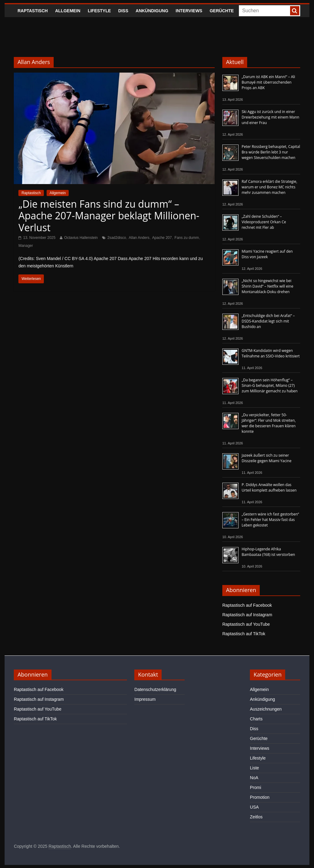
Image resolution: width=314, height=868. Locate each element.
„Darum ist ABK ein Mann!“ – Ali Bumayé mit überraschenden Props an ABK (268, 82)
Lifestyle (99, 11)
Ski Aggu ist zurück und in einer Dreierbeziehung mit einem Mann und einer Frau (270, 117)
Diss (123, 11)
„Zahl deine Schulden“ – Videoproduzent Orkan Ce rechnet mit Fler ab (264, 222)
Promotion (260, 797)
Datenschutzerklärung (155, 689)
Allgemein (68, 11)
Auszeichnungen (266, 709)
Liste (255, 768)
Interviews (189, 11)
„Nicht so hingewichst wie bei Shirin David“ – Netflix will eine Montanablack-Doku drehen (267, 286)
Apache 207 (162, 238)
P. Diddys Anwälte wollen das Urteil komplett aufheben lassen (269, 487)
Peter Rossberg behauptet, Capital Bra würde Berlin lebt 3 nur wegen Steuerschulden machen (271, 152)
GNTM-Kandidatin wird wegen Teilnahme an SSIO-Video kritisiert (271, 353)
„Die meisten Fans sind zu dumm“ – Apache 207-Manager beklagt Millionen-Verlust (109, 216)
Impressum (145, 699)
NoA (254, 778)
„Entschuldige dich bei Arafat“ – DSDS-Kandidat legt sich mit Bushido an (268, 321)
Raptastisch (33, 11)
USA (254, 807)
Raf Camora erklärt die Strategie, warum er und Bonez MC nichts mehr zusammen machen (269, 187)
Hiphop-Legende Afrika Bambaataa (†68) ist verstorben (268, 552)
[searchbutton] (295, 11)
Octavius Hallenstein (81, 238)
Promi (256, 787)
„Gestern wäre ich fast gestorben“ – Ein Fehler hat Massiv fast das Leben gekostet (270, 520)
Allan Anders (139, 238)
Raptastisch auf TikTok (244, 634)
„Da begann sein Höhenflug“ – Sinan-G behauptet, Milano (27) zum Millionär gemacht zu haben (270, 385)
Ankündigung (152, 11)
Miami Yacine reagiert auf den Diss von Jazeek (267, 254)
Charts (256, 719)
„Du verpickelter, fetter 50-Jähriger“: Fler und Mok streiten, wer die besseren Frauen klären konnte (269, 423)
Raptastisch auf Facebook (247, 605)
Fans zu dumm (187, 238)
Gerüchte (222, 11)
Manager (26, 246)
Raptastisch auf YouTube (246, 624)
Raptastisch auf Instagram (247, 615)
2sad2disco (117, 238)
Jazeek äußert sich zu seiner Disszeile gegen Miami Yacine (266, 458)
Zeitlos (256, 817)
